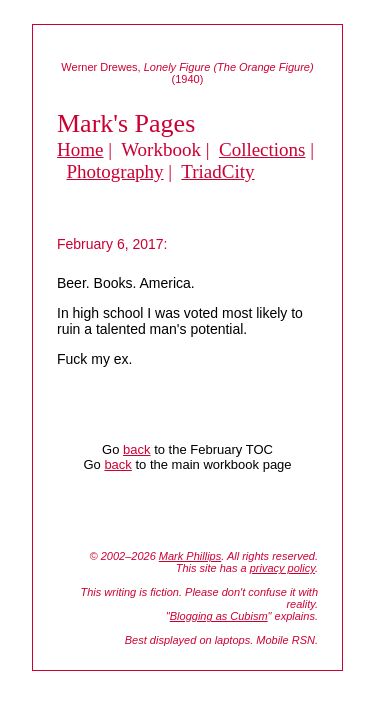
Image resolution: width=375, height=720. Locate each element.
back (136, 449)
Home (80, 149)
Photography (115, 171)
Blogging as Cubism (219, 616)
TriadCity (217, 171)
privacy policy (282, 568)
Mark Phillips (190, 556)
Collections (262, 149)
